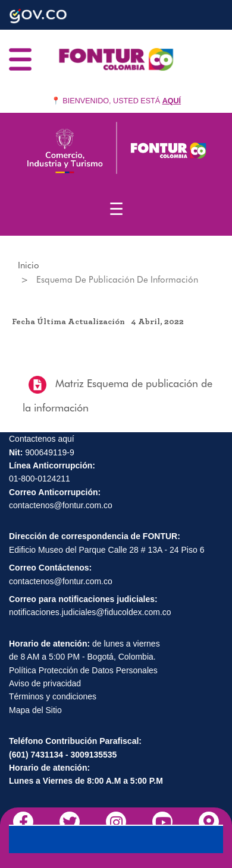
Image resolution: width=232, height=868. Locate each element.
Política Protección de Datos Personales (83, 670)
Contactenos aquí (42, 439)
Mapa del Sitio (35, 710)
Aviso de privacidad (45, 683)
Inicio (29, 265)
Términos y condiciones (53, 696)
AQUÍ (172, 101)
